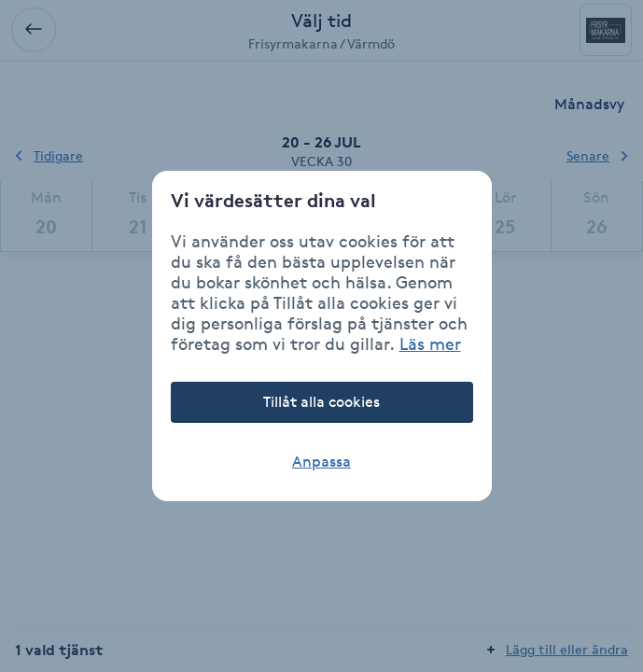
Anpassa (321, 462)
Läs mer (430, 343)
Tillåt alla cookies (321, 402)
